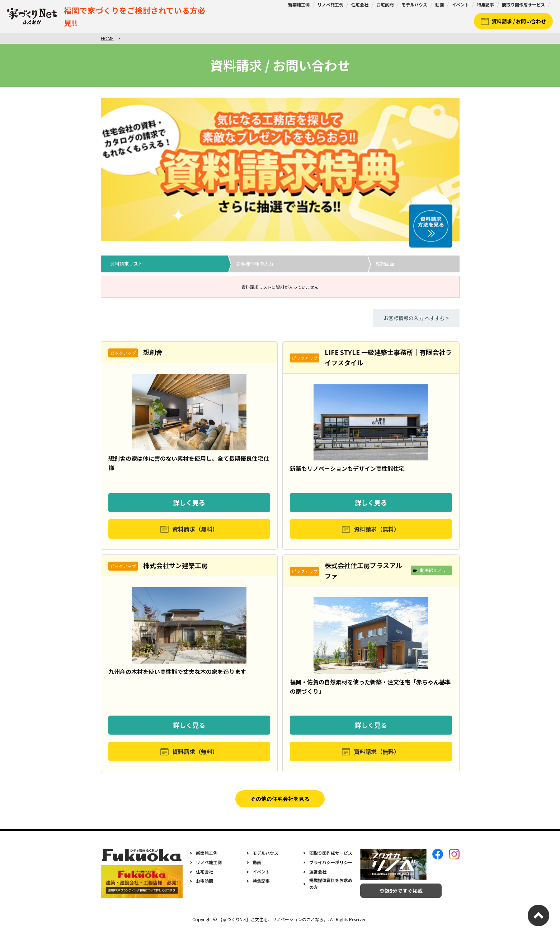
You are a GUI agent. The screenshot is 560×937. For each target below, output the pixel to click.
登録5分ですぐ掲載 (394, 898)
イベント (460, 4)
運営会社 (318, 878)
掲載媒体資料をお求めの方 (331, 890)
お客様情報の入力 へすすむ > (416, 318)
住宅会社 (360, 4)
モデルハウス (414, 4)
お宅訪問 (385, 4)
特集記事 (485, 4)
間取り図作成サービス (523, 4)
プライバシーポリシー (331, 869)
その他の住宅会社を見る (280, 804)
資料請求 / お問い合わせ (519, 21)
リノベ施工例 (330, 4)
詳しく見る (189, 502)
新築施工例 (299, 4)
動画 (439, 4)
